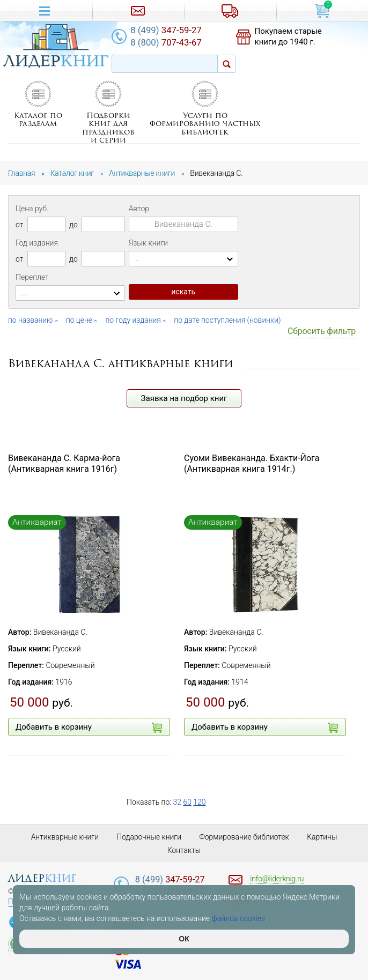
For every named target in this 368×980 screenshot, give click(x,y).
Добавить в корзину (89, 727)
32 (178, 802)
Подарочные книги (149, 837)
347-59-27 (168, 30)
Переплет (32, 277)
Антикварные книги (64, 837)
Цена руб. (32, 209)
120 (200, 802)
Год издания (37, 243)
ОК (184, 939)
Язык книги (149, 243)
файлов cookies (239, 918)
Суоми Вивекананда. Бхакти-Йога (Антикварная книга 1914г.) (252, 464)
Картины (323, 837)
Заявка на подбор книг (184, 398)
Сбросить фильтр (322, 331)
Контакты (184, 850)
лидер (42, 878)
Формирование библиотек (245, 837)
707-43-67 (168, 43)
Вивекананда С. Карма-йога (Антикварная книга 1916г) (64, 464)
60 (188, 802)
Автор (139, 209)
